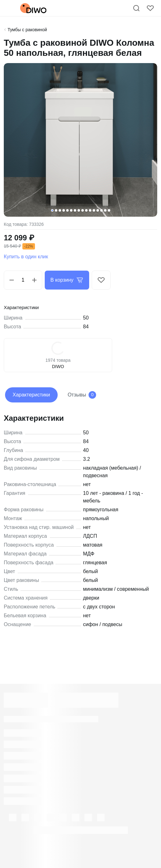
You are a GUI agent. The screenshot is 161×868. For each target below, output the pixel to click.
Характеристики (31, 395)
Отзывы (82, 395)
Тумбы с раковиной (27, 30)
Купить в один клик (26, 257)
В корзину (67, 280)
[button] (52, 210)
